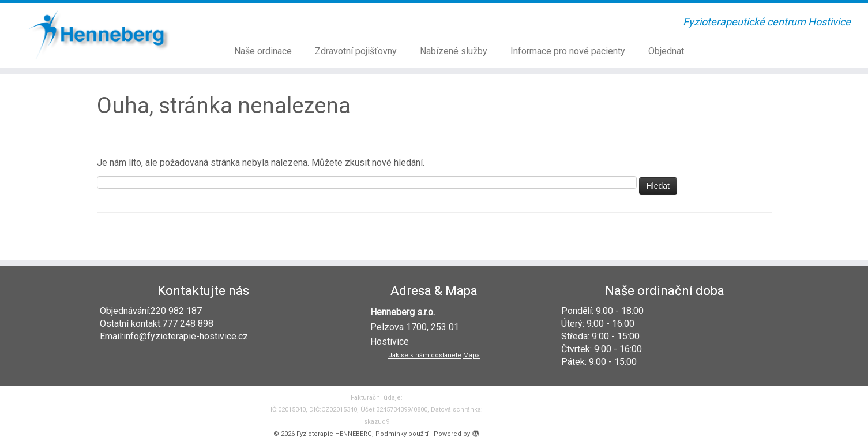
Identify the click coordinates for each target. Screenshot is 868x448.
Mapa (471, 355)
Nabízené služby (454, 51)
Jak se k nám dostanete (425, 355)
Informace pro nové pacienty (568, 51)
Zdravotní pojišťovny (356, 51)
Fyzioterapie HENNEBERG (334, 434)
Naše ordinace (263, 51)
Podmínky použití (402, 434)
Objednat (666, 51)
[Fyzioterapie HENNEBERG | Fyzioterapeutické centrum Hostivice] (100, 34)
